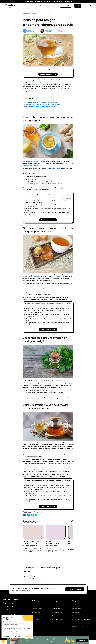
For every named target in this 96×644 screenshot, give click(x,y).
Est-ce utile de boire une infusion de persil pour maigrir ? (42, 107)
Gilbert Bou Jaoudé (48, 31)
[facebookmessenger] (28, 519)
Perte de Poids (38, 581)
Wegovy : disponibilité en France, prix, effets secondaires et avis (32, 547)
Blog (47, 6)
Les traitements (76, 616)
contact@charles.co (11, 610)
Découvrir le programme (48, 221)
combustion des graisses (30, 166)
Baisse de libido (36, 616)
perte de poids (38, 163)
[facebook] (25, 519)
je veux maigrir (39, 189)
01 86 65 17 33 (9, 607)
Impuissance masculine (38, 620)
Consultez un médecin (75, 593)
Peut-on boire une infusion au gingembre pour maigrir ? (42, 103)
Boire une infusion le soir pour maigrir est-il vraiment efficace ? (44, 109)
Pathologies (37, 605)
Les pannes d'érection (78, 620)
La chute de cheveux (78, 630)
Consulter (78, 6)
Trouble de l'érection (37, 609)
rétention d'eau (52, 182)
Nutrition (27, 581)
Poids (34, 13)
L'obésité (75, 627)
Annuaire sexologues (58, 616)
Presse (54, 620)
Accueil (25, 13)
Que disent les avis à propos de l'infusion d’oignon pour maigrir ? (45, 105)
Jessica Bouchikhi (30, 31)
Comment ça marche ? (23, 6)
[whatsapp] (36, 519)
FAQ (6, 614)
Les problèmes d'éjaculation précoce (82, 623)
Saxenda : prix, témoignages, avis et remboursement (53, 547)
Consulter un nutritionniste (48, 75)
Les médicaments (77, 612)
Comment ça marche (57, 609)
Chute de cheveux (37, 627)
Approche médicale (57, 612)
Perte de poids (36, 623)
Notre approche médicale (37, 6)
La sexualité (75, 609)
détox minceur (44, 385)
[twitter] (32, 519)
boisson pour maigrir (34, 279)
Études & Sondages (58, 623)
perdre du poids (35, 86)
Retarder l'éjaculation (38, 612)
